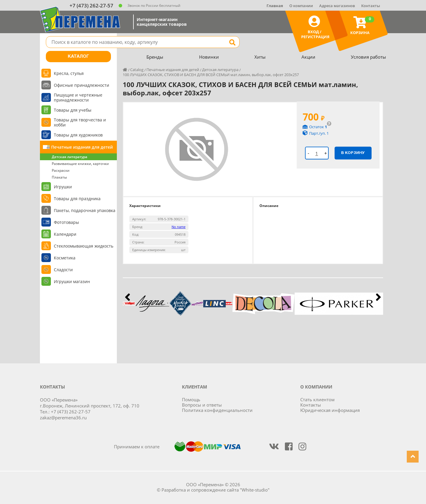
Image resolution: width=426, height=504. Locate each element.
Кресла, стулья (69, 73)
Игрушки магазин (72, 281)
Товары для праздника (77, 199)
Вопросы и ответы (202, 405)
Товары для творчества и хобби (80, 122)
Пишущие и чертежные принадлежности (78, 97)
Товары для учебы (73, 110)
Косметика (65, 258)
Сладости (63, 270)
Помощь (191, 399)
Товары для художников (78, 135)
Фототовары (66, 222)
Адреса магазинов (337, 6)
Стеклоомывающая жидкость (84, 246)
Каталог (78, 57)
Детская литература (70, 157)
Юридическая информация (330, 410)
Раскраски (61, 170)
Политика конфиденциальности (217, 410)
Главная (275, 6)
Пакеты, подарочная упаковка (85, 210)
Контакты (371, 6)
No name (179, 227)
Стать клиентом (317, 399)
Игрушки (63, 187)
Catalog (137, 70)
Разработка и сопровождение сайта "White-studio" (216, 490)
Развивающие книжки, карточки (80, 164)
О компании (301, 6)
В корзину (353, 153)
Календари (65, 234)
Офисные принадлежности (82, 85)
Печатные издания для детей (82, 147)
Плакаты (59, 177)
